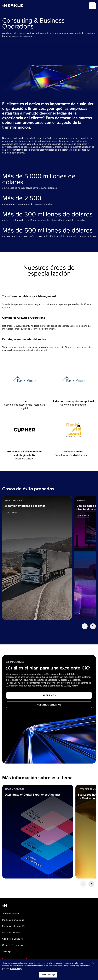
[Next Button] (93, 626)
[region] (49, 969)
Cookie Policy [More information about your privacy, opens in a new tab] (16, 969)
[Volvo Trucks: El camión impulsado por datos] (37, 558)
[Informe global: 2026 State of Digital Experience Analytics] (38, 832)
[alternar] (92, 6)
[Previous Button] (85, 626)
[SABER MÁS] (49, 695)
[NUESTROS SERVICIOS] (49, 705)
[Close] (93, 963)
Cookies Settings (48, 975)
